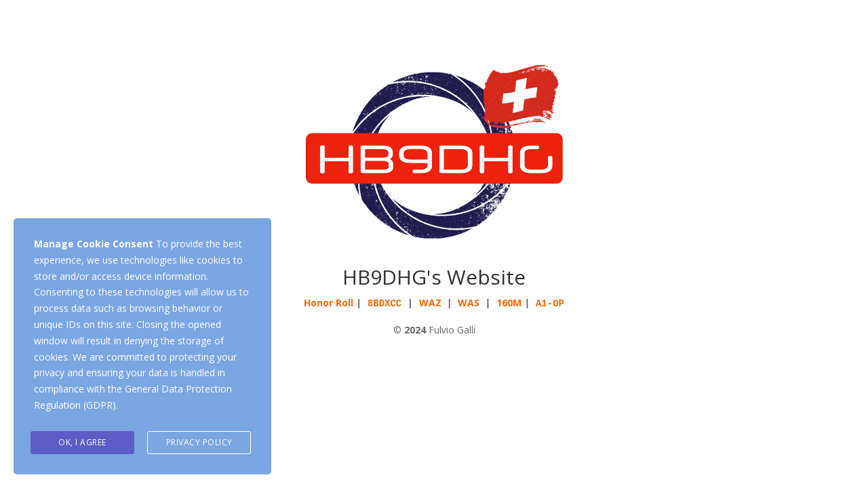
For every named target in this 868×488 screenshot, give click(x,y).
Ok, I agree (82, 442)
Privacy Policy (199, 442)
